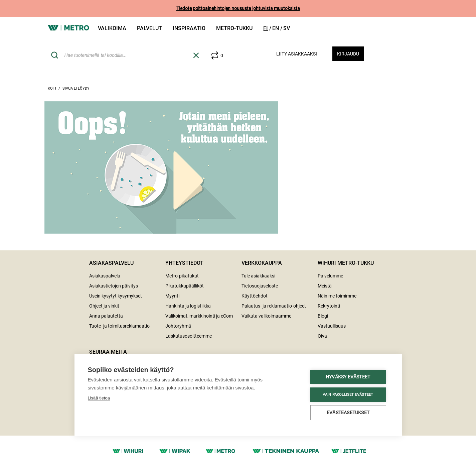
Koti (52, 88)
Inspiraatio (189, 28)
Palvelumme (330, 276)
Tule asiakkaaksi (258, 276)
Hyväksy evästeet (125, 377)
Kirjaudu (348, 54)
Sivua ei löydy (76, 88)
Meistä (325, 286)
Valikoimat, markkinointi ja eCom (199, 316)
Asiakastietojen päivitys (114, 286)
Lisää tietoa (99, 362)
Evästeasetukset (126, 413)
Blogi (323, 316)
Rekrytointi (329, 306)
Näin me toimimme (337, 296)
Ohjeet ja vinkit (104, 306)
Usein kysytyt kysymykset (116, 296)
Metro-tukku (234, 28)
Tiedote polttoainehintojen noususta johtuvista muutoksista (238, 8)
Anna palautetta (106, 316)
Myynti (172, 296)
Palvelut (149, 28)
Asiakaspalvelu (105, 276)
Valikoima (112, 28)
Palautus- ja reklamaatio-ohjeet (274, 306)
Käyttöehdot (255, 296)
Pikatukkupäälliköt (185, 286)
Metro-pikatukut (182, 276)
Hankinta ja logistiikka (188, 306)
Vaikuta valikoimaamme (266, 316)
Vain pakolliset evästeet (126, 395)
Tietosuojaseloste (260, 286)
